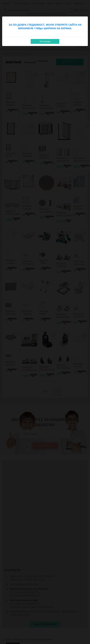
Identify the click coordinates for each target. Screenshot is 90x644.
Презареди (45, 41)
